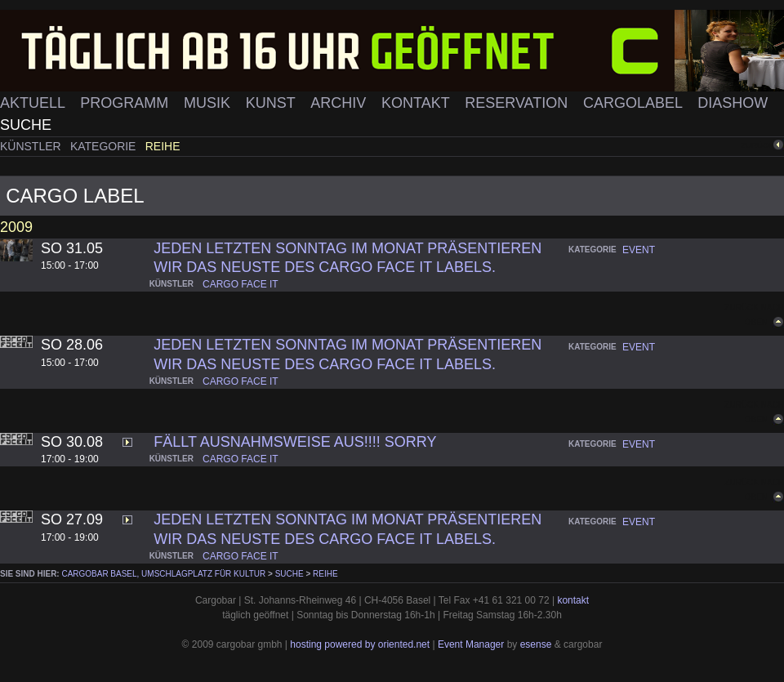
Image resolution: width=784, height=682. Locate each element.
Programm (126, 103)
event (639, 250)
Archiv (340, 103)
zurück (757, 145)
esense (536, 644)
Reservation (518, 103)
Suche (26, 125)
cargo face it (241, 284)
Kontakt (417, 103)
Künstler (32, 146)
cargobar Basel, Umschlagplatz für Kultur (163, 574)
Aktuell (34, 103)
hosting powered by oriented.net (360, 644)
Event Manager (471, 644)
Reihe (163, 146)
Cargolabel (635, 103)
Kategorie (105, 146)
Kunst (273, 103)
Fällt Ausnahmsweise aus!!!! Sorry (295, 442)
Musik (209, 103)
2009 (16, 227)
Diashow (733, 103)
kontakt (573, 600)
